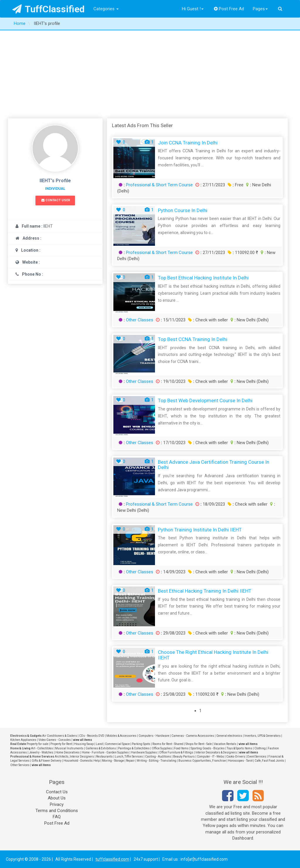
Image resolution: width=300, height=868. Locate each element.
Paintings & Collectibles (134, 748)
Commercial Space (117, 744)
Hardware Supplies (144, 752)
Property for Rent (61, 744)
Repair (130, 761)
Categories (106, 9)
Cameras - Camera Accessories (193, 736)
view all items (82, 740)
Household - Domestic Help (82, 761)
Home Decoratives (68, 752)
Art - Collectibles (42, 748)
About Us (57, 798)
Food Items (181, 748)
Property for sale (37, 744)
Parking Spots (141, 744)
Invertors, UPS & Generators (262, 736)
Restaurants (104, 757)
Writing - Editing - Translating (157, 761)
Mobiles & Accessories (121, 736)
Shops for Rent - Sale (199, 744)
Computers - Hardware (154, 736)
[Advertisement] (150, 74)
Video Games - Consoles (55, 740)
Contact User (56, 200)
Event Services (257, 757)
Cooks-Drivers (236, 757)
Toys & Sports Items (240, 748)
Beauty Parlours (184, 757)
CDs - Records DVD (92, 736)
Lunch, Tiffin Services (129, 757)
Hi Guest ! (193, 9)
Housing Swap (84, 744)
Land (99, 744)
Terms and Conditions (57, 811)
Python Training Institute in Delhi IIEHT (200, 530)
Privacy (57, 804)
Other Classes (140, 320)
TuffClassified (48, 9)
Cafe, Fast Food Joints (269, 761)
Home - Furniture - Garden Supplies (105, 752)
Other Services (20, 765)
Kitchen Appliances (23, 740)
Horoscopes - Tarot (240, 761)
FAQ (57, 817)
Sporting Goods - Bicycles (208, 748)
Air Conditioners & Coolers (60, 736)
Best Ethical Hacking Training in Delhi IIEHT (205, 591)
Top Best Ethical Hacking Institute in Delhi (203, 278)
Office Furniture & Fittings (176, 752)
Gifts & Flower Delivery (47, 761)
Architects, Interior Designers (74, 757)
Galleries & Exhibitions (101, 748)
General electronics (229, 736)
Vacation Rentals (225, 744)
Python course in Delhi (183, 210)
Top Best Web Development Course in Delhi (205, 400)
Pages (260, 9)
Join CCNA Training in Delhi (188, 143)
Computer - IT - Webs (210, 757)
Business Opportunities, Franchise (202, 761)
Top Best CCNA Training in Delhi (193, 339)
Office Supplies (162, 748)
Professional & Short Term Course (159, 185)
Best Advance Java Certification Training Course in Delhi (214, 465)
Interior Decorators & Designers (216, 752)
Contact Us (57, 792)
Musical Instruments (69, 748)
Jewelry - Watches (41, 752)
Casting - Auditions (158, 757)
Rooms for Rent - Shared (168, 744)
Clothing (260, 748)
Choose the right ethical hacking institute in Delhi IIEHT (213, 655)
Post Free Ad (229, 9)
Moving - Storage (113, 761)
